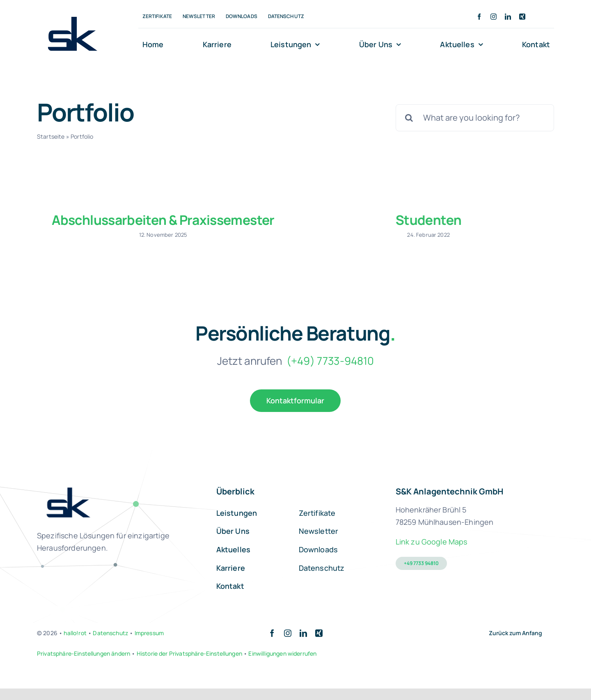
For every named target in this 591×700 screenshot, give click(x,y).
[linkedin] (508, 17)
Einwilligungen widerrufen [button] (282, 665)
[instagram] (494, 17)
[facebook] (479, 17)
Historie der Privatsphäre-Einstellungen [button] (189, 665)
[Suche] (409, 118)
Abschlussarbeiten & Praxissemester (163, 220)
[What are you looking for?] (475, 118)
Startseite (51, 136)
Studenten (341, 220)
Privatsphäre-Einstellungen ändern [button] (84, 665)
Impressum (149, 644)
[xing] (522, 17)
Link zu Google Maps (432, 553)
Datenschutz (110, 644)
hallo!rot (75, 644)
